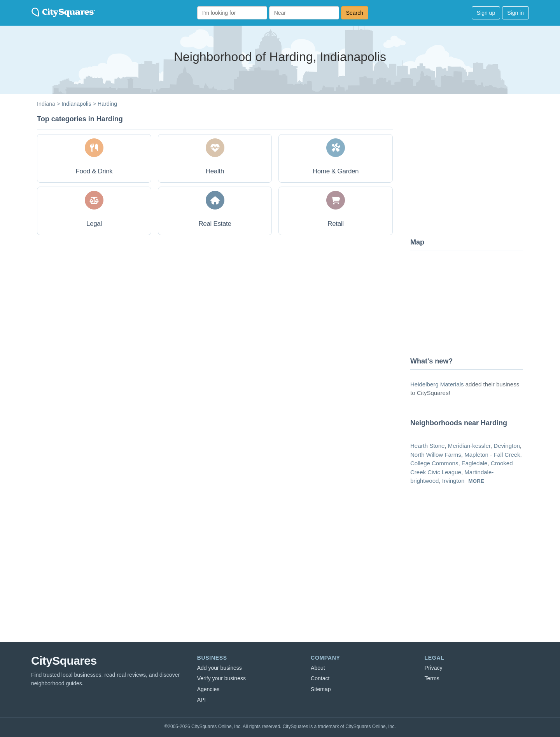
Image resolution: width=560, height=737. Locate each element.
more (476, 481)
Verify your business (221, 678)
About (318, 668)
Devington (507, 446)
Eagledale (475, 463)
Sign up (486, 13)
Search (355, 13)
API (202, 700)
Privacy (434, 668)
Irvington (453, 481)
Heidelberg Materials (437, 384)
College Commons (434, 463)
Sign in (515, 13)
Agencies (208, 689)
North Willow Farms (436, 455)
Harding (107, 104)
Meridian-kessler (469, 446)
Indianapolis (76, 104)
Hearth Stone (427, 446)
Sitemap (321, 689)
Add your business (220, 668)
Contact (320, 678)
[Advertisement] (469, 173)
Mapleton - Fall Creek (492, 455)
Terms (432, 678)
